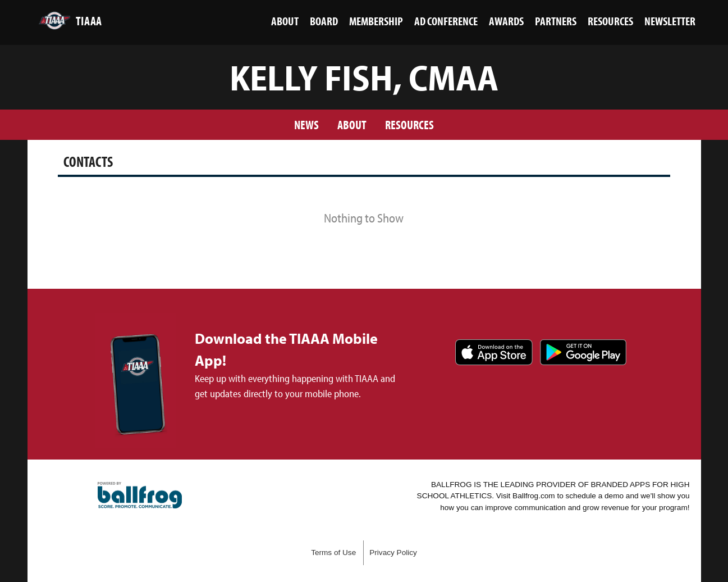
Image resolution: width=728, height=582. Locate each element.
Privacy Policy (393, 553)
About (352, 124)
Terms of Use (333, 553)
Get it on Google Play (583, 352)
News (306, 124)
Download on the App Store (494, 352)
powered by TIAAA (140, 495)
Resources (409, 124)
